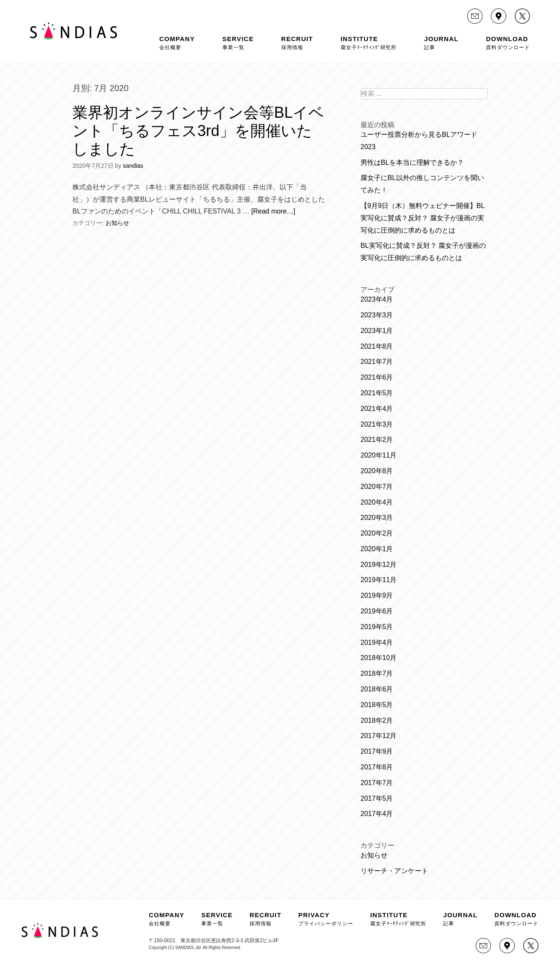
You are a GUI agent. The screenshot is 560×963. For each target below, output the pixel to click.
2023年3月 (377, 315)
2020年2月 (377, 533)
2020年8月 (377, 471)
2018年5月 (377, 705)
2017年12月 (378, 736)
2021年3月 (377, 424)
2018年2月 (377, 720)
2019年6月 (377, 611)
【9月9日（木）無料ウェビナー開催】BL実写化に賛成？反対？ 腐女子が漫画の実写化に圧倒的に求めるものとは (423, 218)
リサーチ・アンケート (394, 871)
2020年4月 (377, 502)
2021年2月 (377, 440)
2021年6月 (377, 377)
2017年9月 (377, 751)
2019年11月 (378, 580)
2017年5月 (377, 798)
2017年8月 (377, 767)
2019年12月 (378, 565)
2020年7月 (377, 487)
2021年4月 (377, 409)
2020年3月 (377, 518)
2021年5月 (377, 393)
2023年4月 (377, 299)
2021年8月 (377, 346)
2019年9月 (377, 595)
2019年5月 (377, 627)
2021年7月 (377, 362)
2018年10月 (378, 658)
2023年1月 (377, 331)
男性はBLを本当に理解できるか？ (412, 162)
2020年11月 (378, 455)
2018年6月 (377, 689)
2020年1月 (377, 549)
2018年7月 (377, 673)
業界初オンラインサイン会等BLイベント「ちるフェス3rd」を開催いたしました (198, 131)
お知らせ (117, 223)
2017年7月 (377, 783)
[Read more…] (273, 211)
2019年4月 (377, 642)
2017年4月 (377, 814)
